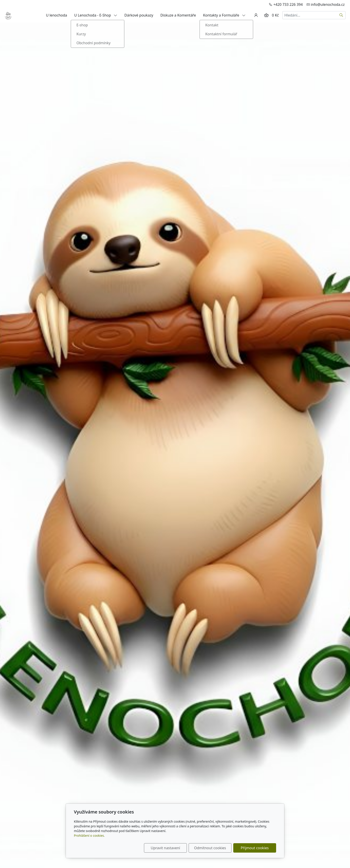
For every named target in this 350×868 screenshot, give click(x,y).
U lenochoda (57, 15)
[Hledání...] (310, 15)
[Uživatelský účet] (256, 15)
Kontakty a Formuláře (224, 15)
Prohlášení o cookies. (89, 836)
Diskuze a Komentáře (178, 15)
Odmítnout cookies (210, 848)
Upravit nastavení (165, 848)
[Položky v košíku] (266, 15)
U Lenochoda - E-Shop (96, 15)
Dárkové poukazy (139, 15)
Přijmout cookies (255, 848)
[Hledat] (341, 15)
